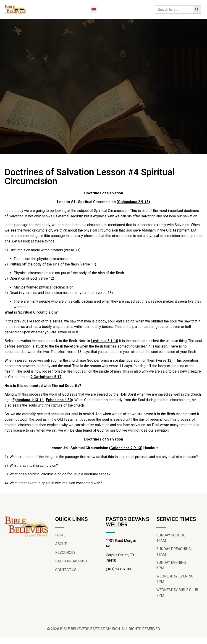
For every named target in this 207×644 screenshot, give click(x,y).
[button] (94, 10)
